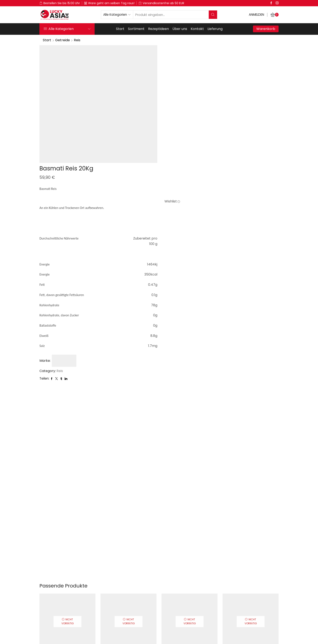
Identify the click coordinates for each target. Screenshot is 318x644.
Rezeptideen (158, 29)
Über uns (180, 29)
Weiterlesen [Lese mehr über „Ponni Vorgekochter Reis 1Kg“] (251, 557)
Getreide (63, 40)
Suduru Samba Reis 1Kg (128, 535)
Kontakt (197, 29)
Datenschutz (144, 636)
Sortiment (136, 29)
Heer (68, 542)
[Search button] (213, 15)
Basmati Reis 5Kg (67, 535)
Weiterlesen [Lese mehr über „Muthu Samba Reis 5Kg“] (190, 557)
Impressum (174, 636)
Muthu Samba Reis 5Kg (190, 535)
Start (120, 29)
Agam (251, 542)
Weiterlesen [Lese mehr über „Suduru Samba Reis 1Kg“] (128, 557)
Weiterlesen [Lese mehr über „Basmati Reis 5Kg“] (67, 557)
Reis (77, 40)
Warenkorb (266, 29)
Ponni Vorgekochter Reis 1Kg (251, 535)
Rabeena (128, 542)
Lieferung (215, 29)
